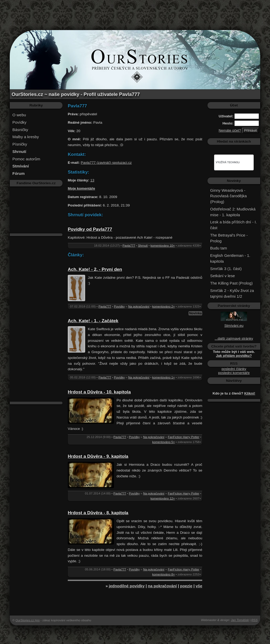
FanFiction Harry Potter (183, 437)
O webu (19, 115)
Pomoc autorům (26, 159)
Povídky (19, 122)
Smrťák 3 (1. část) (226, 269)
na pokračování (162, 586)
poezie (186, 586)
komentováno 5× (163, 442)
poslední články (234, 369)
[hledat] (228, 162)
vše (199, 586)
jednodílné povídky (127, 586)
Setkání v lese (223, 276)
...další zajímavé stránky (234, 338)
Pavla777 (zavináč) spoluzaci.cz (106, 163)
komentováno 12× (163, 498)
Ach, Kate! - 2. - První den (95, 269)
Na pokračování (139, 306)
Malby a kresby (26, 137)
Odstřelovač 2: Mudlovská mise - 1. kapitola (233, 212)
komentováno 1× (163, 377)
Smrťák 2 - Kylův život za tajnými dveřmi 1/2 (232, 293)
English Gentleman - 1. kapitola (230, 258)
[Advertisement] (135, 12)
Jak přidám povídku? (234, 356)
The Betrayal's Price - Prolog (229, 238)
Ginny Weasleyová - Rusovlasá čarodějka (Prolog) (228, 196)
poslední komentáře (234, 373)
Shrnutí (143, 246)
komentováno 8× (163, 574)
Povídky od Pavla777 (90, 229)
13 (92, 180)
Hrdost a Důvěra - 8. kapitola (98, 513)
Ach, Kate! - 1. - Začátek (93, 321)
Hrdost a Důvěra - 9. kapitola (98, 456)
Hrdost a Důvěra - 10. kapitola (99, 392)
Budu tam (219, 248)
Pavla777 (129, 246)
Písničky (20, 144)
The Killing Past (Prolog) (231, 283)
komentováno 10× (163, 246)
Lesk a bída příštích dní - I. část (233, 225)
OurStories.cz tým (28, 620)
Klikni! (250, 393)
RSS (254, 620)
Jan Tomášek (240, 620)
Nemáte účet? (230, 130)
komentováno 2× (163, 306)
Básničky (20, 130)
